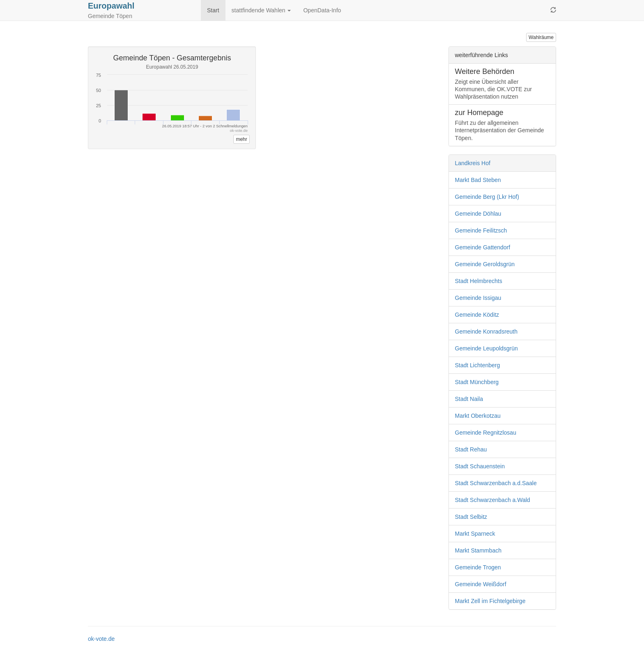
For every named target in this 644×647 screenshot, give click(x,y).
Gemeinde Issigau (478, 298)
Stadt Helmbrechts (479, 281)
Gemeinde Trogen (478, 567)
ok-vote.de (101, 639)
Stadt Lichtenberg (478, 365)
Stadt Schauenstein (480, 466)
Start (213, 10)
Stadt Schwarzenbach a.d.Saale (496, 483)
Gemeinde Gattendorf (483, 247)
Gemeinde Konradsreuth (486, 332)
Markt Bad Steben (478, 180)
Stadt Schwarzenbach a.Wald (493, 500)
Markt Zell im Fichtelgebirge (490, 601)
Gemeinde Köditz (477, 315)
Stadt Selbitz (471, 517)
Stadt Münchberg (477, 382)
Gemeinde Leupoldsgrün (486, 348)
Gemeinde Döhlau (478, 214)
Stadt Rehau (471, 449)
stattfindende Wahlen (261, 10)
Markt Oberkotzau (478, 416)
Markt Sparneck (475, 534)
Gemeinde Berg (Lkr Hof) (487, 197)
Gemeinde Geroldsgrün (485, 264)
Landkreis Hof (473, 163)
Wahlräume (541, 37)
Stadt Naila (469, 399)
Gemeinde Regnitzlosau (486, 433)
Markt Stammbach (478, 550)
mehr (241, 139)
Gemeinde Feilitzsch (481, 230)
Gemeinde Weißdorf (481, 584)
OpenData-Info (322, 10)
